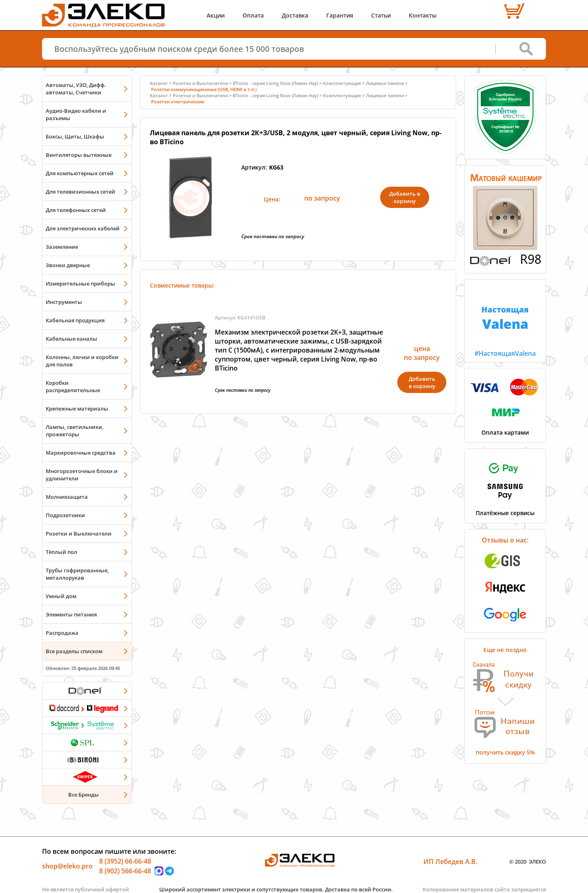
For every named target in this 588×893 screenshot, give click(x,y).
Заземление (62, 247)
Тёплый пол (61, 552)
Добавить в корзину (405, 197)
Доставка (295, 15)
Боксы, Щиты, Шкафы (75, 136)
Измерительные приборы (80, 284)
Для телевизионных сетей (80, 192)
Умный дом (61, 596)
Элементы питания (71, 614)
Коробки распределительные (73, 386)
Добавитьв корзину (422, 382)
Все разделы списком (74, 651)
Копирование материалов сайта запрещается (484, 889)
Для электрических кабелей (83, 228)
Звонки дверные (68, 265)
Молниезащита (67, 497)
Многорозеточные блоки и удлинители (82, 475)
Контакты (423, 15)
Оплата (253, 15)
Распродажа (62, 633)
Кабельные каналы (71, 339)
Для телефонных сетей (76, 210)
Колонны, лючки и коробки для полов (82, 361)
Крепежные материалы (77, 409)
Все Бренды (84, 795)
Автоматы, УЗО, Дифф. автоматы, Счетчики (76, 89)
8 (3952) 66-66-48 (125, 861)
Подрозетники (65, 515)
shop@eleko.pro (67, 866)
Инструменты (64, 302)
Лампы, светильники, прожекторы (75, 431)
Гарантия (340, 15)
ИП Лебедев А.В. (450, 862)
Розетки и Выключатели (79, 534)
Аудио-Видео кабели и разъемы (76, 114)
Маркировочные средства (81, 453)
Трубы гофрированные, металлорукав (77, 574)
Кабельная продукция (75, 320)
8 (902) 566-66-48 (125, 871)
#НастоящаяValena (505, 319)
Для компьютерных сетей (80, 173)
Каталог (159, 83)
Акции (216, 15)
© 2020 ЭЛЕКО (528, 862)
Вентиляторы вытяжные (79, 155)
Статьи (381, 15)
